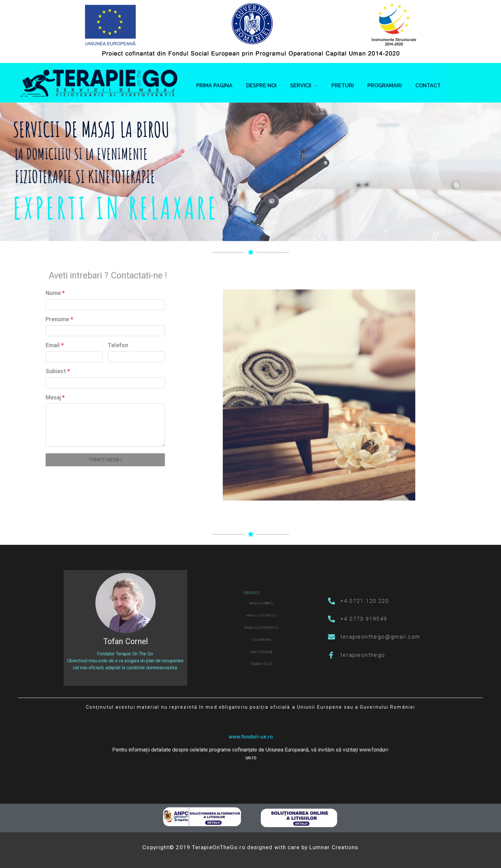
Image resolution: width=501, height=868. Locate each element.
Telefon (38, 345)
